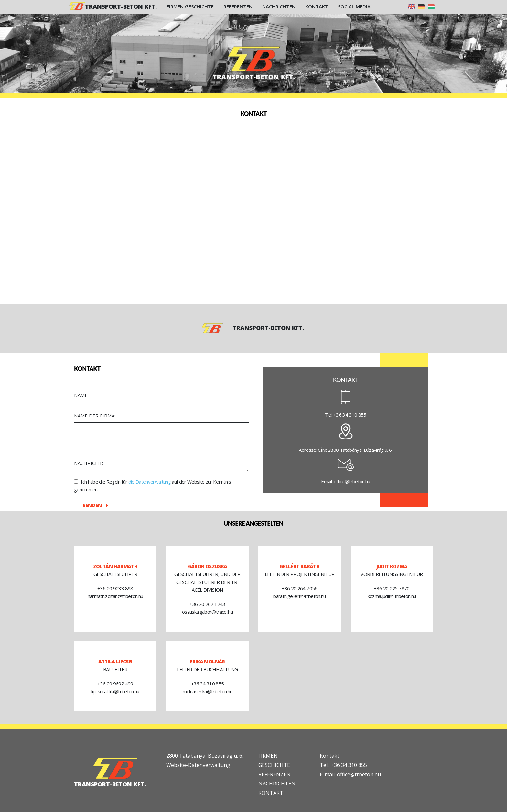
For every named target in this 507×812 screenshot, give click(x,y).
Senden (95, 505)
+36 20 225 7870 (392, 588)
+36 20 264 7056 (299, 588)
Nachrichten (279, 6)
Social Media (354, 6)
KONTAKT (271, 793)
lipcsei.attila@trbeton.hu (115, 691)
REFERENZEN (275, 774)
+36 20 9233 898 (115, 588)
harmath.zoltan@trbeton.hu (115, 596)
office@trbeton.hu (352, 481)
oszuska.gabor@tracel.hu (207, 612)
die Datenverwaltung (150, 482)
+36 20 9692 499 (115, 684)
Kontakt (317, 6)
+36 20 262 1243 (207, 604)
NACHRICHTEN (277, 784)
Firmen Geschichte (190, 6)
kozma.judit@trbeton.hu (392, 596)
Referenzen (238, 6)
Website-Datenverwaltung (198, 765)
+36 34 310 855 (350, 415)
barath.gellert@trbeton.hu (300, 596)
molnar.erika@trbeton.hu (208, 691)
